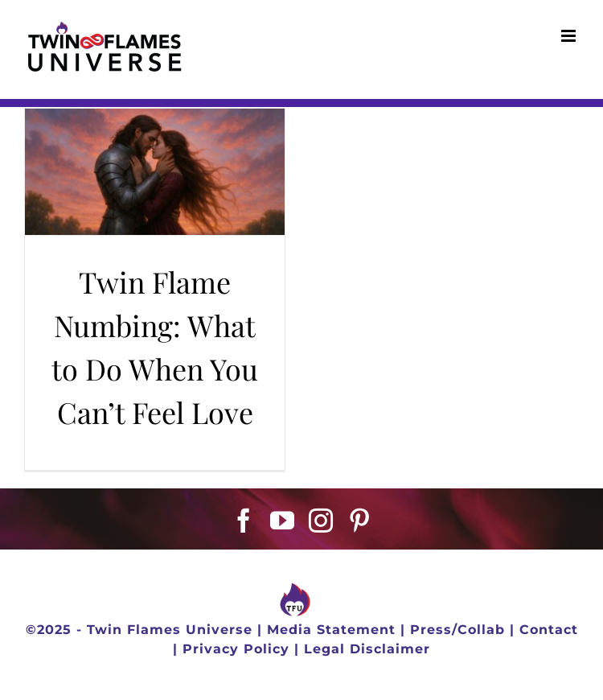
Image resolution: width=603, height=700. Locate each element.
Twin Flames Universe (170, 630)
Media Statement (331, 630)
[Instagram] (321, 521)
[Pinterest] (360, 521)
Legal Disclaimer (367, 649)
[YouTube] (283, 521)
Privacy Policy (236, 649)
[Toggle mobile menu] (570, 36)
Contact (549, 630)
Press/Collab (457, 630)
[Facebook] (244, 521)
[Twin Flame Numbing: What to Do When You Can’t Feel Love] (155, 172)
